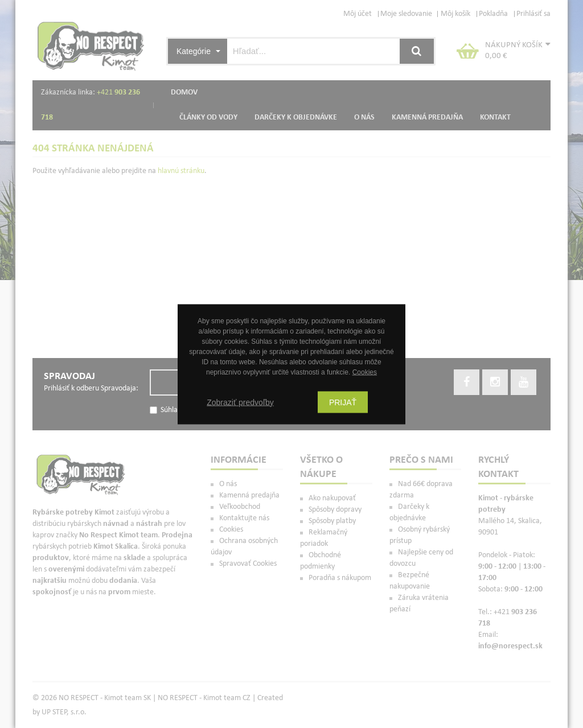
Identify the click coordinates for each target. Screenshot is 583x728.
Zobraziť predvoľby (240, 402)
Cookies (365, 372)
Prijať (343, 402)
